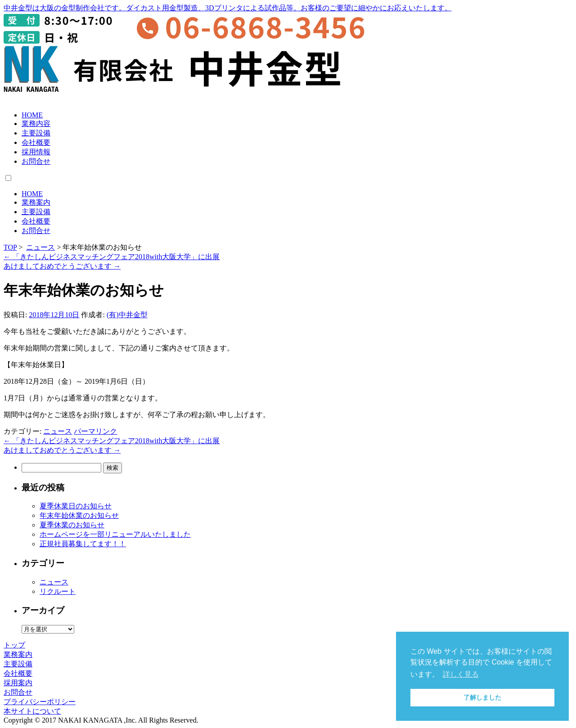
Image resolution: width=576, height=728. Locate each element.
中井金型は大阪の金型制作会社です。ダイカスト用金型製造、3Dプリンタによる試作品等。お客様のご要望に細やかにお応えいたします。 (228, 8)
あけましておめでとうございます (62, 266)
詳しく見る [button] (461, 674)
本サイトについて (32, 711)
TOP (10, 247)
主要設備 (36, 133)
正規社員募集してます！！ (83, 544)
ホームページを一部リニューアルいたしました (115, 534)
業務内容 (36, 124)
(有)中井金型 (127, 315)
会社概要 (36, 142)
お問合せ (36, 161)
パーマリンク (95, 431)
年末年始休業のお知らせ (79, 515)
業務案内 (36, 202)
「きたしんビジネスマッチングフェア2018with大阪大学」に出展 (112, 257)
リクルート (58, 591)
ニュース (40, 247)
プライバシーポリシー (40, 702)
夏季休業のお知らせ (72, 525)
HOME (32, 115)
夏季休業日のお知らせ (76, 506)
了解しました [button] (482, 697)
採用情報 (36, 152)
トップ (14, 645)
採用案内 (18, 683)
